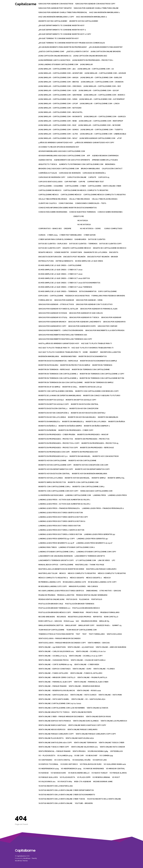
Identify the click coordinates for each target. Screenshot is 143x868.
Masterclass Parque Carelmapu (102, 569)
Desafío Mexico (46, 252)
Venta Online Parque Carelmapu (83, 729)
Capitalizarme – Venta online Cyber (105, 186)
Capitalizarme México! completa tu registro (105, 195)
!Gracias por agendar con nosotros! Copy (95, 4)
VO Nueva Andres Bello (79, 773)
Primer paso (79, 612)
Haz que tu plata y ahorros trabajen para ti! (60, 352)
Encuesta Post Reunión (75, 257)
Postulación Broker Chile (51, 604)
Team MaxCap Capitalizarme (52, 630)
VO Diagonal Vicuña (82, 760)
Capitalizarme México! (71, 195)
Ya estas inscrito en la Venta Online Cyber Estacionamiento (67, 795)
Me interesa (83, 221)
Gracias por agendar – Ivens (89, 300)
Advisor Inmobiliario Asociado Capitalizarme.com (62, 156)
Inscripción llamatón (111, 352)
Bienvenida (110, 164)
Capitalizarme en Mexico (50, 190)
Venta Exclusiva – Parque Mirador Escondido (60, 638)
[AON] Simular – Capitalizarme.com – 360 (57, 69)
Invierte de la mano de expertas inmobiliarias (60, 395)
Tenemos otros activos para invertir (56, 634)
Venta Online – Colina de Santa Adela (88, 660)
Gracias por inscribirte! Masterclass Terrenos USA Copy (65, 339)
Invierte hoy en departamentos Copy (56, 469)
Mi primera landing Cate (50, 582)
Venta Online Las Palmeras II (114, 721)
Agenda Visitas (45, 160)
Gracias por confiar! (108, 326)
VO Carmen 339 (106, 756)
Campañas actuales (48, 173)
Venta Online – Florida (104, 669)
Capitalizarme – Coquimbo (51, 186)
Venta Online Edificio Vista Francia (55, 721)
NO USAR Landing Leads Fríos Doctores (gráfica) (61, 591)
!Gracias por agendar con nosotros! (56, 4)
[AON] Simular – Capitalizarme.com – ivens (58, 99)
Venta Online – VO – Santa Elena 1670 (88, 699)
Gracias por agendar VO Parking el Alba (99, 309)
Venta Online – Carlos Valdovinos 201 (56, 651)
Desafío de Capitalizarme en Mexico (110, 248)
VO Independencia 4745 (49, 769)
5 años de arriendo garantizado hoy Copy (95, 143)
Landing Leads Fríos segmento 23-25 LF (95, 543)
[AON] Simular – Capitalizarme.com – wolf (58, 138)
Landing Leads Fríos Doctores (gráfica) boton (61, 513)
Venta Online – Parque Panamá (53, 686)
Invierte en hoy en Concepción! (84, 408)
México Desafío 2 (94, 578)
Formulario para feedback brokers (108, 296)
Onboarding (92, 591)
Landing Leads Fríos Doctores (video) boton (60, 526)
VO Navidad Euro (59, 773)
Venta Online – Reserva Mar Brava (84, 686)
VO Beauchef (92, 756)
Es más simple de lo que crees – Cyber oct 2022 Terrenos (65, 287)
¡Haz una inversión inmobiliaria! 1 (105, 12)
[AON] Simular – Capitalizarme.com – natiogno (60, 108)
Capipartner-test (96, 182)
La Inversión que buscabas (51, 495)
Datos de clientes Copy (111, 244)
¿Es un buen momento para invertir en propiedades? (63, 47)
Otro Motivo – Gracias (110, 591)
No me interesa (84, 225)
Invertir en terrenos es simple (99, 382)
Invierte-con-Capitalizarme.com (83, 482)
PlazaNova (84, 599)
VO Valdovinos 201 (47, 782)
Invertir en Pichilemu (49, 365)
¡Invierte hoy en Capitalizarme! (53, 21)
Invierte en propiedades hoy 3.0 (53, 456)
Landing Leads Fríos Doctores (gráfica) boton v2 (62, 521)
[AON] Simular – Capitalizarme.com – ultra (58, 134)
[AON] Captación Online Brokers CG (55, 56)
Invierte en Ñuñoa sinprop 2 (97, 426)
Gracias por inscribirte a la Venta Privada (105, 330)
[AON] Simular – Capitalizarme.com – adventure (61, 73)
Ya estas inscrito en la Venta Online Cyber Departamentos (66, 790)
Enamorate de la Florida (96, 252)
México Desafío (77, 578)
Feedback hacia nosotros (78, 296)
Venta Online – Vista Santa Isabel (54, 699)
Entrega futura (46, 261)
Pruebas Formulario (110, 612)
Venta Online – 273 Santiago (81, 647)
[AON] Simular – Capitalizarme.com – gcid (58, 90)
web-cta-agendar (83, 782)
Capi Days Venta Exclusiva (51, 182)
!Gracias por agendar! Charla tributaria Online (96, 8)
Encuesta (114, 252)
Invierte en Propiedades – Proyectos (56, 439)
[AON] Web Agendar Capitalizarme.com (98, 138)
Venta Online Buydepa (82, 712)
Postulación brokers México (86, 608)
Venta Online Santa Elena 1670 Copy (55, 743)
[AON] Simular (87, 64)
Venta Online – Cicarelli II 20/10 (91, 651)
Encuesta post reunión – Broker (103, 257)
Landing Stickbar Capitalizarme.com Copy (96, 552)
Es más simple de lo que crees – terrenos (58, 291)
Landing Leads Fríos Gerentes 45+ (93, 539)
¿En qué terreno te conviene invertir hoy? (59, 38)
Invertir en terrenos (102, 365)
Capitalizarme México (49, 195)
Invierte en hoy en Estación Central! (88, 413)
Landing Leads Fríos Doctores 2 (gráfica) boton (61, 530)
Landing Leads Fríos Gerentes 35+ (100, 534)
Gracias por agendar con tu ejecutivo (94, 304)
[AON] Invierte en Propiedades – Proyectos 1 (93, 60)
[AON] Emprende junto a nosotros (55, 60)
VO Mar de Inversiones (94, 769)
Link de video (104, 560)
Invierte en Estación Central (85, 404)
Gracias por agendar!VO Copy (52, 326)
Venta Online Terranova (85, 743)
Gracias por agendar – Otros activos (56, 304)
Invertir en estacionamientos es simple (99, 361)
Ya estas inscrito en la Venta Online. (104, 799)
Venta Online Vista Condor (113, 747)
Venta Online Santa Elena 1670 (80, 738)
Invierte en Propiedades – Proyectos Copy (58, 448)
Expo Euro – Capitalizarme (51, 296)
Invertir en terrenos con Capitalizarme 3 (58, 378)
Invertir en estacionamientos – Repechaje (58, 361)
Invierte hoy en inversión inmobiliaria (90, 474)
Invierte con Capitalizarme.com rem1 (56, 391)
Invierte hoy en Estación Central (54, 474)
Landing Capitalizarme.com (78, 495)
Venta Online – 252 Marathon (52, 647)
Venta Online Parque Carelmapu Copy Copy (96, 734)
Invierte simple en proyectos (52, 482)
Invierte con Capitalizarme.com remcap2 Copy (97, 391)
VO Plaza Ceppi (84, 777)
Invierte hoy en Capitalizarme (53, 461)
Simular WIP (71, 625)
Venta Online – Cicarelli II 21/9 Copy (86, 656)
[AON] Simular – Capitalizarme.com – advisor (105, 73)
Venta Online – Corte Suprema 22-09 (55, 664)
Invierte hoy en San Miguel (77, 478)
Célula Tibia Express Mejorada (53, 199)
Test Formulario (97, 634)
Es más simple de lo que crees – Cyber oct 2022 (61, 270)
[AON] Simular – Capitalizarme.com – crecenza (60, 86)
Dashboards (81, 239)
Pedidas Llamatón (66, 595)
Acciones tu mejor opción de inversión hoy (59, 147)
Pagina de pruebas (47, 595)
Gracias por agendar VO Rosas (53, 313)
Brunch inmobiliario (91, 169)
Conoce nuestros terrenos (83, 212)
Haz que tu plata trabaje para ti (97, 343)
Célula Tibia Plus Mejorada (105, 199)
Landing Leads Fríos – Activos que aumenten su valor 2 (65, 504)
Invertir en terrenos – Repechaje (54, 369)
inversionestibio (69, 356)
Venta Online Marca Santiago (52, 725)
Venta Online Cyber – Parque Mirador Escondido (61, 717)
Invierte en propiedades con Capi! (54, 452)
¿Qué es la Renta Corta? (78, 51)
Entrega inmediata (65, 261)
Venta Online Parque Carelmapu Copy (56, 734)
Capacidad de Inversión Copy (52, 177)
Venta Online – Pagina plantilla (92, 677)
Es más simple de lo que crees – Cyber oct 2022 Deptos (64, 278)
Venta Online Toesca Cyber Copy (54, 747)
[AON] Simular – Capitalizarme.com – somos (59, 130)
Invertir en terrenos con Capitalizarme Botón (102, 378)
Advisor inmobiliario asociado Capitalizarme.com (62, 151)
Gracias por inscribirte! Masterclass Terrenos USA (63, 335)
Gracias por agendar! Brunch (52, 322)
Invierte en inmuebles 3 (73, 422)
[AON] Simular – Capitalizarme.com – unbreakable (103, 134)
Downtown (76, 252)
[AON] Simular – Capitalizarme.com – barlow (101, 77)
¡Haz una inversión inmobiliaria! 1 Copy (56, 17)
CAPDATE (92, 177)
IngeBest (94, 352)
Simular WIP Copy (87, 625)
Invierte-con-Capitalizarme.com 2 (55, 487)
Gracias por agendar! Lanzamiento (85, 322)
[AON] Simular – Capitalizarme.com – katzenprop (102, 99)
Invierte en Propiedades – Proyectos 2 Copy (59, 443)
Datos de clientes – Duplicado (53, 244)
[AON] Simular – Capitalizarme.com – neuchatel (61, 112)
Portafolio (97, 599)
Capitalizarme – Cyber (76, 186)
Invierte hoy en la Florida (51, 478)
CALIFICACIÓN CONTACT (112, 169)
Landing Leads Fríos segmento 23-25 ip (56, 543)
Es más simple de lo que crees (89, 261)
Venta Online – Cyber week (87, 664)
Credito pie (79, 216)
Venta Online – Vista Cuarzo (84, 695)
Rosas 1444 (69, 621)
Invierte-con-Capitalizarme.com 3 (88, 487)
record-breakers (47, 617)
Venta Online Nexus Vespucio (52, 729)
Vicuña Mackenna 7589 (98, 751)
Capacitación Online (77, 177)
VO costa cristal (62, 760)
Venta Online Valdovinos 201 (85, 747)
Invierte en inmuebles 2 (49, 422)
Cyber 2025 (53, 235)
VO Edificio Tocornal (49, 764)
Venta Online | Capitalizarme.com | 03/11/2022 (60, 703)
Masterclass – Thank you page (90, 565)
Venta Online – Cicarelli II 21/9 (53, 656)
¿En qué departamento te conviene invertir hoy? (62, 25)
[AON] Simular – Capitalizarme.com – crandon (102, 82)
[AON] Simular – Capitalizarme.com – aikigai (59, 77)
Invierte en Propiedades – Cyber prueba (57, 434)
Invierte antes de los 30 (91, 387)
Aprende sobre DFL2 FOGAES (105, 160)
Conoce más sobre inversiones (53, 212)
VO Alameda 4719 (65, 756)
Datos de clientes (97, 239)
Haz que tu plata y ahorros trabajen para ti (93, 348)
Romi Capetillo (111, 617)
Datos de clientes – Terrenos (83, 244)
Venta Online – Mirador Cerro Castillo (57, 677)
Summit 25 (117, 625)
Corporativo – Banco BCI (50, 229)
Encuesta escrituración (50, 257)
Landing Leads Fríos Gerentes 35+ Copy (57, 539)
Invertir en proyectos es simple (75, 365)
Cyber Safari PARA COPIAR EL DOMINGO (56, 239)
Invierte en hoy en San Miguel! (82, 417)
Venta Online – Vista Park (110, 695)
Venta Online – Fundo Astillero (53, 673)
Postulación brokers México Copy (55, 612)
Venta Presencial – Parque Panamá (55, 751)
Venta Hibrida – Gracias (99, 643)
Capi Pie (82, 182)
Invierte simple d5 (116, 478)
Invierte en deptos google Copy (81, 400)
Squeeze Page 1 (103, 625)
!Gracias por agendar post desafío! (55, 8)
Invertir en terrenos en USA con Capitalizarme (61, 382)
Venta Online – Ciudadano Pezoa (54, 660)
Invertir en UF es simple (50, 387)
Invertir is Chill (70, 387)
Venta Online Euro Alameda (86, 721)
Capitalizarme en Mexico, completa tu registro (86, 190)
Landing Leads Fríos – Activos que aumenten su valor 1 (64, 500)
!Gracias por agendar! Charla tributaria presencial (63, 12)
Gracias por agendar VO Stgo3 (53, 317)
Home (85, 352)
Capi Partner (71, 182)
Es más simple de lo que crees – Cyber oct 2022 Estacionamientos (69, 283)
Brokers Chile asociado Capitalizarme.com (59, 169)
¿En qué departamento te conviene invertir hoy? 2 (62, 30)
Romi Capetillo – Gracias (50, 621)
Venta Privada (79, 751)
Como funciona (66, 203)
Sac (78, 621)
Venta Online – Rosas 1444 (89, 690)
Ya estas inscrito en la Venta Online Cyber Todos (62, 799)
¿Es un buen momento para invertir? (106, 47)
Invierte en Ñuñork (48, 430)
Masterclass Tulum (48, 573)
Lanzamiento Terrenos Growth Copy (56, 560)
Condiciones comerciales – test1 (91, 203)
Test (78, 634)
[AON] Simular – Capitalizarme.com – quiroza (105, 116)
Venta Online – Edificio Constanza (55, 669)
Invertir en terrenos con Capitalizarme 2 (58, 374)
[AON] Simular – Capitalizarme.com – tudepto (102, 130)
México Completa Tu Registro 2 (53, 578)
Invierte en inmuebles (108, 417)
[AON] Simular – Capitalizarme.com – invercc (105, 95)
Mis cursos (93, 586)
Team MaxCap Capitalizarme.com (82, 630)
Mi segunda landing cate (75, 582)
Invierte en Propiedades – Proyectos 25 (100, 443)
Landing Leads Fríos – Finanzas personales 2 (103, 508)
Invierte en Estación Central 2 (53, 408)
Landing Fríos (100, 495)
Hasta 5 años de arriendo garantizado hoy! (59, 343)
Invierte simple (99, 478)
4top (120, 138)
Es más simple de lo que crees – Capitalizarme (60, 265)
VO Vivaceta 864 (65, 782)
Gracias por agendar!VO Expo (82, 326)
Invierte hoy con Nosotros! (106, 456)
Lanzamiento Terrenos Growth (90, 556)
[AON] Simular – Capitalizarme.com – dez (102, 86)
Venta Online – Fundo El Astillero (86, 673)
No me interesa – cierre (90, 229)
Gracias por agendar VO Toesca (84, 317)
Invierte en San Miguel (80, 456)
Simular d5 (104, 621)
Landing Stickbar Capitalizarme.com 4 (57, 552)
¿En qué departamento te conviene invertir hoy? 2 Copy (65, 34)
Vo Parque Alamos (118, 773)
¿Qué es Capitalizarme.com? (51, 51)
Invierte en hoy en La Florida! (52, 417)
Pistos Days (72, 599)
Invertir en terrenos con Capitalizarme (91, 369)
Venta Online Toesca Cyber (112, 743)
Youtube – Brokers (84, 803)
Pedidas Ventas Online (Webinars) (92, 595)
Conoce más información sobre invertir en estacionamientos (68, 208)
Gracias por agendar (64, 300)
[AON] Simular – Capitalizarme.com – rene (58, 121)
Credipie (68, 229)
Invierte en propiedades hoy (85, 452)
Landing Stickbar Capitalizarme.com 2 (77, 547)
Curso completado (113, 229)
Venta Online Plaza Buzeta (51, 738)
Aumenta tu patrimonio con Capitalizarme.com (81, 164)
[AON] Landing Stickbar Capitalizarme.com (58, 64)
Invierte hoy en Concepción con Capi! (91, 465)
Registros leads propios (80, 617)
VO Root (116, 777)
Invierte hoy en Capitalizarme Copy (55, 465)
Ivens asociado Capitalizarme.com (96, 491)
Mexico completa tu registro (82, 573)
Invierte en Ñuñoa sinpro (70, 426)
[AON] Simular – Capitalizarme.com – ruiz (58, 125)
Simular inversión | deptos (51, 625)
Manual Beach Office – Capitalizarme (56, 565)
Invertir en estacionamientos (93, 356)
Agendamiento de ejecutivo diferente (72, 160)
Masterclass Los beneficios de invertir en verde (61, 569)
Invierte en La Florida (96, 422)
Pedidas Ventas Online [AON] (52, 599)
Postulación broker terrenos (80, 604)
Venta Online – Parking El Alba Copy (55, 682)
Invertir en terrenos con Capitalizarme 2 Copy (102, 374)
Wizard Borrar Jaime (103, 782)
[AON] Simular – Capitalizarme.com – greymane (60, 95)
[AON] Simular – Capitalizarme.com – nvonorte (60, 116)
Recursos (62, 617)
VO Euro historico (69, 764)
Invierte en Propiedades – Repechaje (97, 448)
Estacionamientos (88, 291)
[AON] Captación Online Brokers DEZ (90, 56)
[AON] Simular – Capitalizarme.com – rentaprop (101, 121)
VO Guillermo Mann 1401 (115, 764)
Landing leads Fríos (118, 495)
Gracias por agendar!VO (115, 322)
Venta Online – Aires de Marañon (111, 647)
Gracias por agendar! (111, 317)
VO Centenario (45, 760)
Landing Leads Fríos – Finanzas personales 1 (59, 508)
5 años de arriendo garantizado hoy (56, 143)
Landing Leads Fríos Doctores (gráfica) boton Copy (63, 517)
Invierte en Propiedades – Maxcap (93, 434)
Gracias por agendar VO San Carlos (86, 313)
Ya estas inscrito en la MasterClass (56, 786)
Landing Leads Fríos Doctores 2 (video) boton (60, 534)
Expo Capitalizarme (108, 291)
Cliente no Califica (48, 203)
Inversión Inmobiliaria (49, 356)
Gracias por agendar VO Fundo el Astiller (58, 309)
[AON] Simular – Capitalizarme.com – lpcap (58, 104)
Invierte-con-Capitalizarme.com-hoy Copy (58, 491)
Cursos (42, 235)
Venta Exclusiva (115, 634)
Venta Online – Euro (82, 669)
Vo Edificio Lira (100, 760)
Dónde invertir (62, 252)
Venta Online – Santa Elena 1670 (53, 695)
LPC (114, 560)
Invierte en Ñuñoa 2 (48, 426)
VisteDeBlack (117, 751)
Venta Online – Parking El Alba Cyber (91, 682)
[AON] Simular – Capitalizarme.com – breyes (59, 82)
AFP (89, 156)
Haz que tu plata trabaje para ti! (54, 348)
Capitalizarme (21, 856)
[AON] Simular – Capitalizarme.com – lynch (100, 104)
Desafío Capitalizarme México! (77, 248)
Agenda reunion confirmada (106, 156)
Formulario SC (45, 300)
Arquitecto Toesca (48, 164)
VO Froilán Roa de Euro (91, 764)
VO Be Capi (79, 756)
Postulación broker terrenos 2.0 (55, 608)
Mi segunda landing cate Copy (102, 582)
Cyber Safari (90, 235)
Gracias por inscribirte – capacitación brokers (61, 330)
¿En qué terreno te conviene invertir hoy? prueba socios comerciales (72, 43)
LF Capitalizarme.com (86, 560)
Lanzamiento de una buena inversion (56, 556)
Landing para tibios (48, 547)
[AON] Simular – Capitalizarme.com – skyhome (100, 125)
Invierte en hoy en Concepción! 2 (54, 413)
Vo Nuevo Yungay (100, 773)
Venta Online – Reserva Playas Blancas (57, 690)
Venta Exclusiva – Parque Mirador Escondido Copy (62, 643)
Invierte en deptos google (51, 400)
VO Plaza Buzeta (68, 777)
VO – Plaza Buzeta (47, 756)
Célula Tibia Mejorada (80, 199)
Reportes (98, 617)
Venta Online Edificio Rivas (99, 717)
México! (107, 578)
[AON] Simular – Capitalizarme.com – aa (96, 69)
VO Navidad (44, 773)
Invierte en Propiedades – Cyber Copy (76, 430)
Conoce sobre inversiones (110, 212)
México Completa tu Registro (112, 573)
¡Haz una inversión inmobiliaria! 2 (92, 17)
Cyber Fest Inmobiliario (71, 235)
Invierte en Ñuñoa (117, 422)
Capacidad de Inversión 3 (94, 173)
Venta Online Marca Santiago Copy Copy (87, 725)
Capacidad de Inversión (70, 173)
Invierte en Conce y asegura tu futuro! (102, 395)
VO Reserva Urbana (101, 777)
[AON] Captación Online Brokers (106, 51)
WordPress (27, 858)
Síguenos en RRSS (89, 621)
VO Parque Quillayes (48, 777)
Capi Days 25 (104, 177)
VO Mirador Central (116, 769)
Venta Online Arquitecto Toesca (54, 712)
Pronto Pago (92, 612)
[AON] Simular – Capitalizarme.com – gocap (99, 90)
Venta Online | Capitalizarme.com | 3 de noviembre (62, 708)
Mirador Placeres (77, 586)
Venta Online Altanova (98, 708)
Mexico (63, 573)
